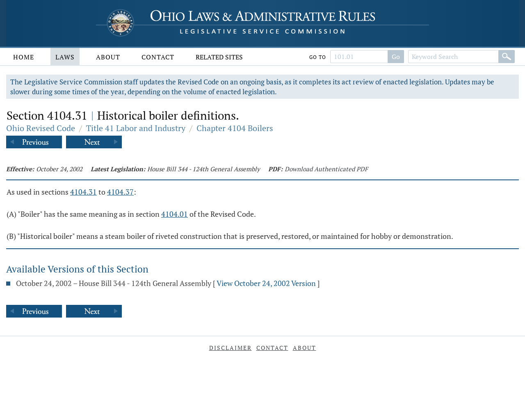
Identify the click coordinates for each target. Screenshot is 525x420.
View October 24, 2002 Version (266, 283)
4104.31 (83, 192)
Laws (65, 57)
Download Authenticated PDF (326, 169)
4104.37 (120, 192)
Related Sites (219, 57)
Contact (158, 57)
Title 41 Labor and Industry (136, 128)
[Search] (507, 57)
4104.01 (175, 214)
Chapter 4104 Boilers (235, 128)
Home (24, 57)
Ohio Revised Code (41, 128)
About (108, 57)
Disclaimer (231, 348)
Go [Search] (396, 57)
